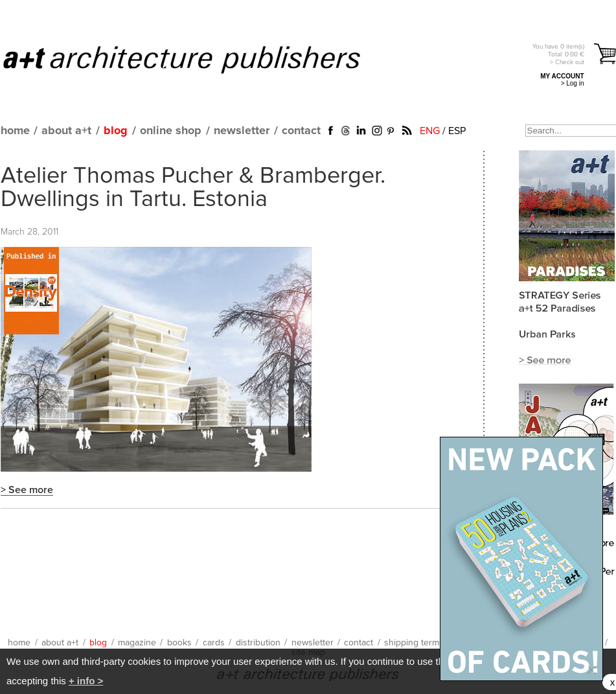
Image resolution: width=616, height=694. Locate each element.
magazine (137, 643)
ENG (430, 131)
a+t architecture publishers (198, 59)
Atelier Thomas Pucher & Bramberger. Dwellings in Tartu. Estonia (193, 188)
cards (214, 643)
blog (116, 131)
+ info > (86, 681)
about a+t (66, 131)
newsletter (242, 131)
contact (301, 131)
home (15, 131)
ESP (457, 131)
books (179, 643)
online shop (171, 131)
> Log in (573, 83)
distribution (258, 643)
